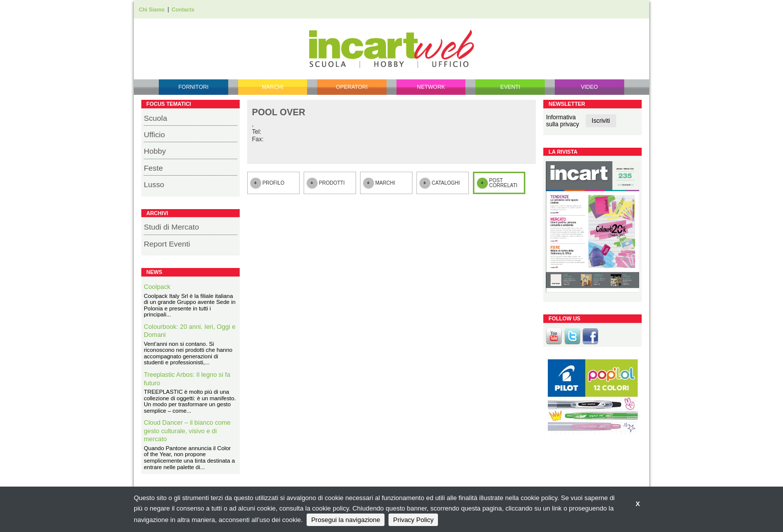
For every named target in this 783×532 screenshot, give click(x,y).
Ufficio (154, 134)
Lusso (154, 184)
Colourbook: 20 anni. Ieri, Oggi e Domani (190, 331)
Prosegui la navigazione (346, 520)
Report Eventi (167, 244)
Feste (153, 168)
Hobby (155, 151)
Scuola (156, 118)
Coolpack (157, 287)
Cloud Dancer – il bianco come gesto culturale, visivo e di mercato (187, 431)
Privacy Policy (413, 520)
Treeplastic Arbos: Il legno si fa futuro (187, 379)
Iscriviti (601, 121)
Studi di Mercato (172, 227)
